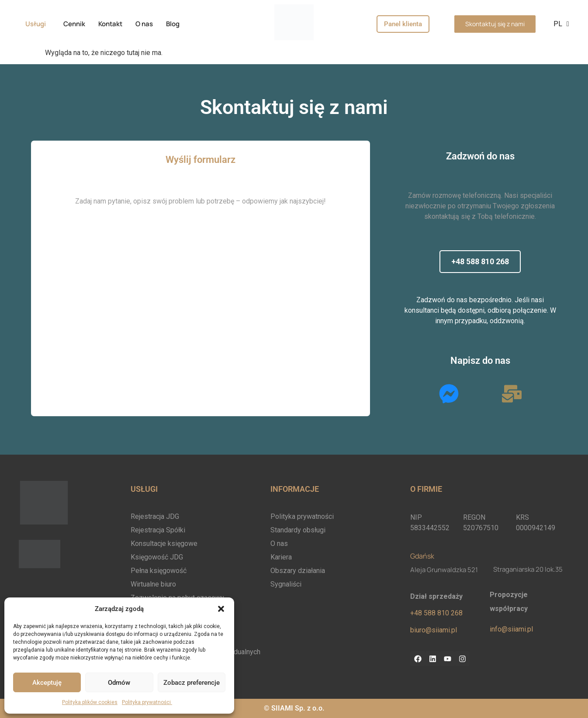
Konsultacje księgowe (164, 544)
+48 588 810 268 (436, 613)
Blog (173, 24)
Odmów (119, 683)
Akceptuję (47, 683)
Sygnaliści (286, 584)
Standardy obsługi (298, 530)
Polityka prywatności (147, 702)
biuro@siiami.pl (434, 630)
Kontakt (110, 24)
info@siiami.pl (511, 629)
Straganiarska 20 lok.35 (528, 569)
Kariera (281, 557)
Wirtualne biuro (153, 584)
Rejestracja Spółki (158, 530)
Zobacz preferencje (192, 683)
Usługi (36, 24)
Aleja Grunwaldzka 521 (444, 570)
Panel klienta (403, 24)
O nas (144, 24)
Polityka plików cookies (90, 702)
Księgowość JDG (157, 557)
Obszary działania (298, 571)
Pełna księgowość (159, 571)
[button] (221, 609)
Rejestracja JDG (155, 516)
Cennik (74, 24)
